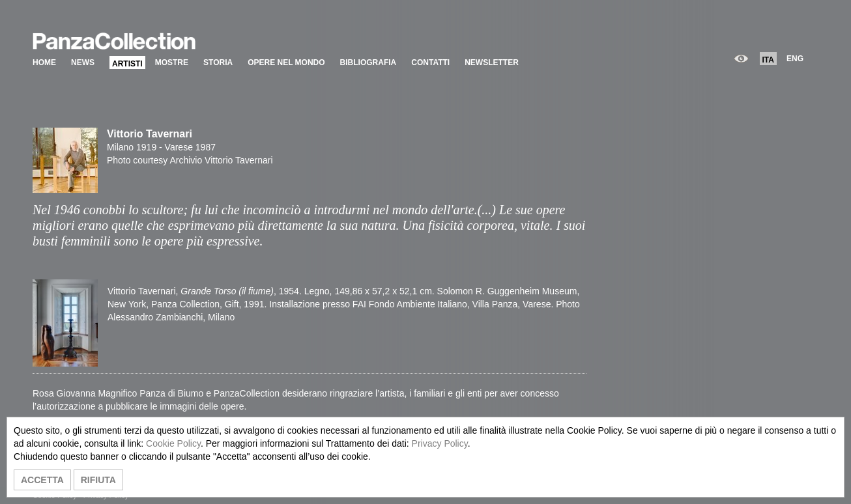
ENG (795, 59)
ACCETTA (42, 480)
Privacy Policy (440, 443)
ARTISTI (127, 64)
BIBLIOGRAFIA (368, 63)
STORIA (218, 63)
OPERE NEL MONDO (286, 63)
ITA (768, 60)
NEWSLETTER (492, 63)
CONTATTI (430, 63)
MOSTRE (172, 63)
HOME (44, 63)
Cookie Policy (173, 443)
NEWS (83, 63)
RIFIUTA (98, 480)
